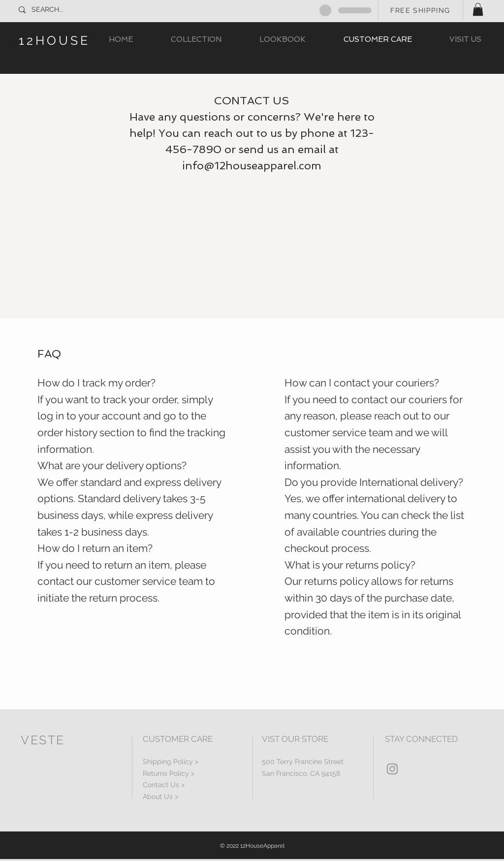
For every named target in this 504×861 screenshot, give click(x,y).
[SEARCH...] (64, 10)
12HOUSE (54, 40)
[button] (478, 9)
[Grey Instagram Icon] (392, 769)
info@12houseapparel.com (252, 165)
